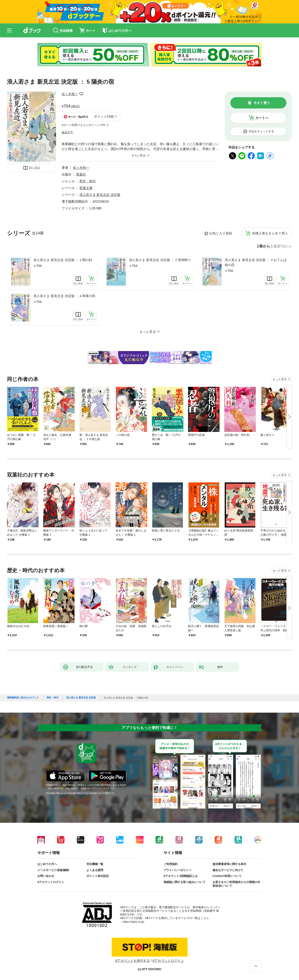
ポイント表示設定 (98, 876)
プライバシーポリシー (178, 870)
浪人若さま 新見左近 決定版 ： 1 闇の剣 (63, 260)
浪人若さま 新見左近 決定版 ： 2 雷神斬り (160, 260)
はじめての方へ (47, 864)
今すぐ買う (262, 103)
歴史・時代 (88, 181)
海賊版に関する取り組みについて (185, 882)
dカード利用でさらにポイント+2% (84, 125)
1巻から (264, 246)
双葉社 (81, 174)
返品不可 (67, 132)
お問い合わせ (46, 876)
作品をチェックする (261, 131)
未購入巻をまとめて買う (270, 233)
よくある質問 (95, 870)
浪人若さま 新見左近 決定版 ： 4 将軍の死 (64, 296)
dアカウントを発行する (132, 961)
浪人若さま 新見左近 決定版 (100, 195)
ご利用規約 (171, 864)
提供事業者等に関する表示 (229, 864)
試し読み (35, 168)
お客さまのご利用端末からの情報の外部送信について (236, 884)
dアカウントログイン (51, 882)
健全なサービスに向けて (228, 870)
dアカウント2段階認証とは (181, 876)
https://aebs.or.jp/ (133, 922)
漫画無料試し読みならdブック (23, 698)
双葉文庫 (86, 188)
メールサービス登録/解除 (53, 870)
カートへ (262, 118)
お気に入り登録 (221, 233)
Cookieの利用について (227, 876)
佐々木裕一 (70, 94)
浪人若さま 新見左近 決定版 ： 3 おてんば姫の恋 (256, 262)
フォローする (81, 94)
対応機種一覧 (95, 864)
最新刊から (283, 246)
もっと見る (280, 379)
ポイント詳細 (104, 116)
